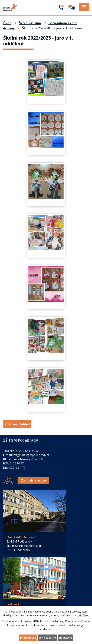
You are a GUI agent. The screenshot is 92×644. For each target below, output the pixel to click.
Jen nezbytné (47, 638)
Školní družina (30, 23)
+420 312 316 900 (27, 451)
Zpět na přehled (17, 424)
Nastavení (65, 638)
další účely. (83, 615)
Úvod (7, 23)
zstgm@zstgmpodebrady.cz (31, 455)
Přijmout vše (28, 638)
